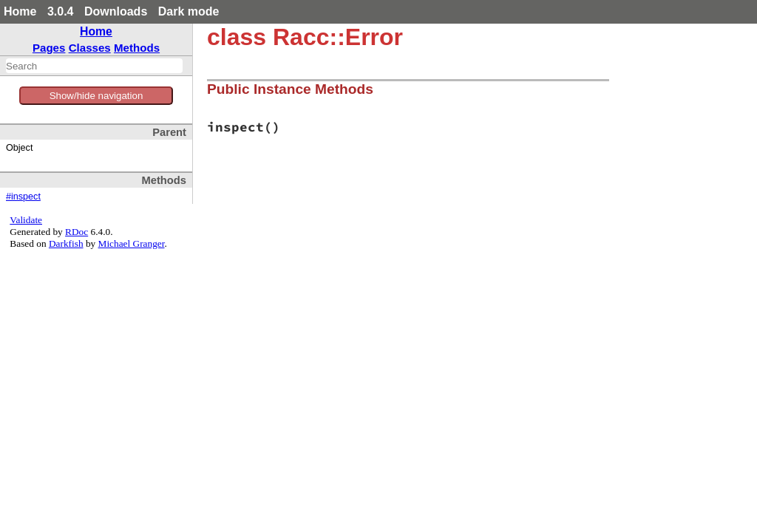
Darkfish (66, 243)
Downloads (116, 11)
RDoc (77, 232)
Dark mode (189, 11)
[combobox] (94, 66)
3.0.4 (61, 11)
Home (20, 11)
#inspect (23, 197)
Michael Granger (132, 243)
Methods (137, 48)
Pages (49, 48)
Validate (26, 220)
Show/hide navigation (96, 96)
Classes (90, 48)
